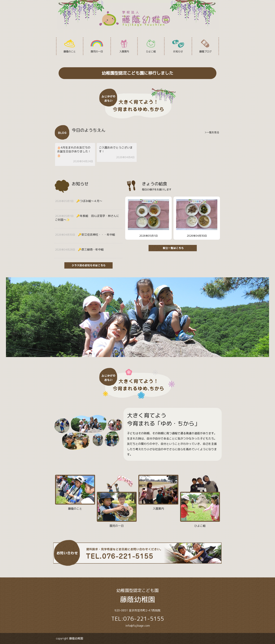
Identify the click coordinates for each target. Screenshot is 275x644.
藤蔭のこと (70, 46)
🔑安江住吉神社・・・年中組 (96, 235)
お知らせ (178, 46)
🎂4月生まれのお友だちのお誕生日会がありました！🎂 (74, 152)
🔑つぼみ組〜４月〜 (89, 201)
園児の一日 (97, 46)
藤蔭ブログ (205, 46)
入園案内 (124, 46)
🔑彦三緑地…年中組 (91, 249)
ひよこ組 (151, 46)
